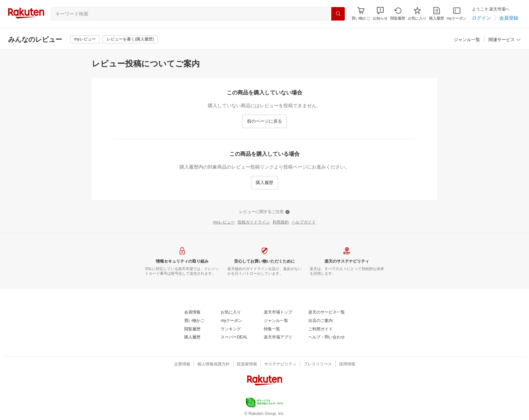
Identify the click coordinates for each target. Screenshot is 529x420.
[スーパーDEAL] (234, 337)
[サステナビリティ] (280, 364)
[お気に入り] (417, 14)
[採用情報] (347, 364)
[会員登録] (509, 18)
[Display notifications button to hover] (361, 14)
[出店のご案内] (321, 321)
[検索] (338, 14)
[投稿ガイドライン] (254, 222)
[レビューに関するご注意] (264, 212)
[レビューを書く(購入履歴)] (130, 39)
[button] (380, 14)
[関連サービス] (505, 40)
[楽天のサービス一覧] (327, 312)
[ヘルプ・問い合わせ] (327, 337)
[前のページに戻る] (264, 121)
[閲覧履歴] (398, 14)
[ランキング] (231, 329)
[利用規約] (281, 222)
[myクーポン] (457, 14)
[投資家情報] (247, 364)
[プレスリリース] (318, 364)
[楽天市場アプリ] (278, 337)
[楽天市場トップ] (278, 312)
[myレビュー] (85, 39)
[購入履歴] (437, 14)
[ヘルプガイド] (304, 222)
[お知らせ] (380, 14)
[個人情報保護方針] (214, 364)
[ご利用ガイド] (321, 329)
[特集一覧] (272, 329)
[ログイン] (481, 18)
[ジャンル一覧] (467, 40)
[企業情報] (182, 364)
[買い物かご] (194, 321)
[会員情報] (192, 312)
